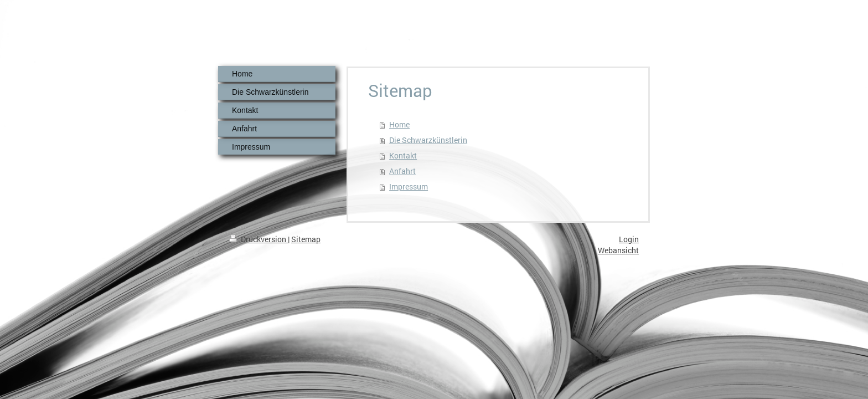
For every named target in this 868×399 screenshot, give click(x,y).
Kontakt (403, 155)
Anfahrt (402, 171)
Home (399, 124)
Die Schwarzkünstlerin (428, 140)
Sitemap (306, 239)
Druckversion (259, 239)
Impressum (409, 186)
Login (629, 239)
